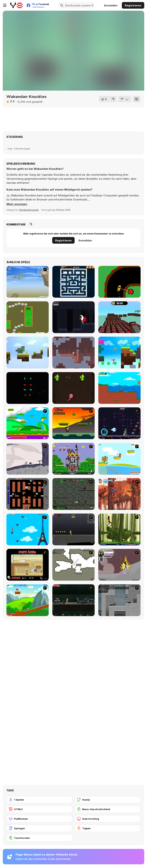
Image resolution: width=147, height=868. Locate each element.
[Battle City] (28, 494)
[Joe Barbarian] (73, 423)
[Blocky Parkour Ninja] (119, 317)
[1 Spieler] (39, 800)
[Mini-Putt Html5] (28, 317)
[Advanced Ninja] (73, 565)
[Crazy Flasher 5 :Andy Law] (73, 600)
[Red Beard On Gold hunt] (119, 459)
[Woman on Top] (28, 529)
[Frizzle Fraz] (28, 600)
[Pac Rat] (73, 282)
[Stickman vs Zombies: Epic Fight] (119, 388)
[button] (17, 204)
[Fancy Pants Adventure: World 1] (28, 459)
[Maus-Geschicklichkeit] (108, 809)
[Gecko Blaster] (73, 388)
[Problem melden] (125, 99)
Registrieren (133, 5)
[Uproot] (73, 353)
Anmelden (111, 5)
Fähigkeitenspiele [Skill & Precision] (29, 210)
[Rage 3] (119, 565)
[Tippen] (108, 828)
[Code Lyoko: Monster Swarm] (119, 529)
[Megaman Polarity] (119, 423)
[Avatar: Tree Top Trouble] (119, 494)
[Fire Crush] (28, 388)
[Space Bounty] (73, 494)
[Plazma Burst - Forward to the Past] (119, 600)
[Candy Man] (28, 423)
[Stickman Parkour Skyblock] (28, 353)
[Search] (61, 5)
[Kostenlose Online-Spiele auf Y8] (16, 5)
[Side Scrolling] (108, 819)
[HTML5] (39, 809)
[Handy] (108, 800)
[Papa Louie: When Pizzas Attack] (28, 565)
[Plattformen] (39, 819)
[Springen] (39, 828)
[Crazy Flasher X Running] (73, 529)
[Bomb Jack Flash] (73, 459)
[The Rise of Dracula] (73, 317)
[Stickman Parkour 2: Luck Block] (119, 353)
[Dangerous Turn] (119, 282)
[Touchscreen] (39, 838)
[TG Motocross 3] (28, 282)
